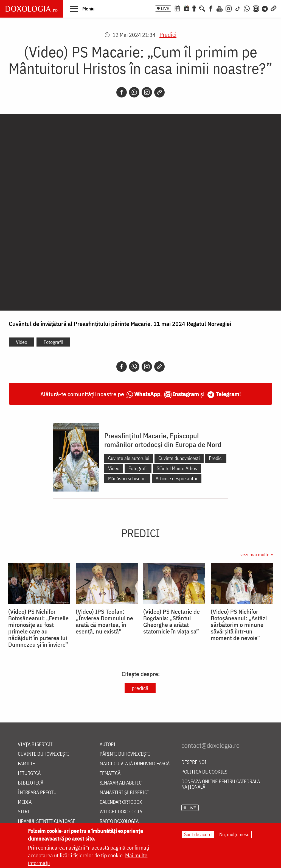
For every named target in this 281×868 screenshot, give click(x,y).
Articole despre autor (177, 478)
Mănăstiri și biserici (127, 478)
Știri (24, 812)
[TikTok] (238, 8)
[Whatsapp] (134, 92)
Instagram (186, 394)
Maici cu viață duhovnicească (135, 764)
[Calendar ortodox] (177, 8)
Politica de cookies (204, 772)
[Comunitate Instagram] (256, 8)
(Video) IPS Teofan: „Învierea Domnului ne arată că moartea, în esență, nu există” (104, 621)
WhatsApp (147, 394)
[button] (82, 9)
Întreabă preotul (38, 793)
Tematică (110, 773)
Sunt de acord (198, 834)
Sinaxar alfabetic (121, 783)
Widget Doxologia (121, 812)
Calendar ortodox (121, 802)
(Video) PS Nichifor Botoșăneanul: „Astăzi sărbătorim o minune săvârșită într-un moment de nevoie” (239, 625)
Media (25, 802)
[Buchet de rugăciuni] (194, 8)
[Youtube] (220, 8)
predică (140, 688)
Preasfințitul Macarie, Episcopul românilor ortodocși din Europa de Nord (163, 440)
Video (22, 342)
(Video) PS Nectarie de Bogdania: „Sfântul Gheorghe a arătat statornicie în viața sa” (172, 621)
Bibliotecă (31, 783)
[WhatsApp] (247, 8)
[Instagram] (229, 8)
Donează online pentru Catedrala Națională (221, 784)
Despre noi (194, 762)
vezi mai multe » (257, 555)
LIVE (165, 9)
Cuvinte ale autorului (129, 458)
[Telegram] (265, 8)
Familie (26, 764)
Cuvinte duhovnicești (179, 458)
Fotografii (53, 342)
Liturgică (29, 773)
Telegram (227, 394)
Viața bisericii (35, 745)
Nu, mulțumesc (234, 834)
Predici (168, 34)
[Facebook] (211, 8)
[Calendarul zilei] (186, 8)
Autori (108, 745)
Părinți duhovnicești (125, 754)
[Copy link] (159, 92)
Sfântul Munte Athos (177, 468)
